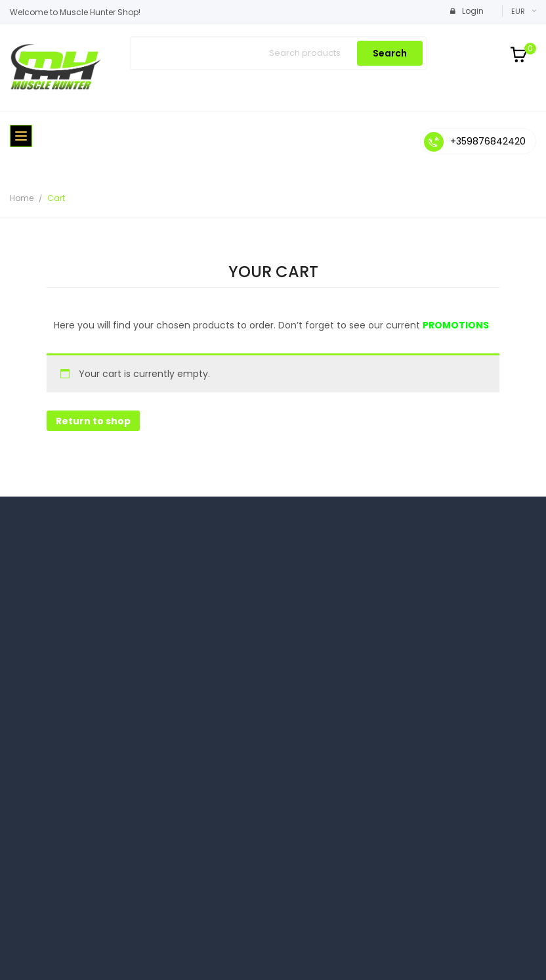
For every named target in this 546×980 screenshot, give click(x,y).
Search (390, 53)
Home (22, 198)
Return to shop (93, 421)
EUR (518, 11)
